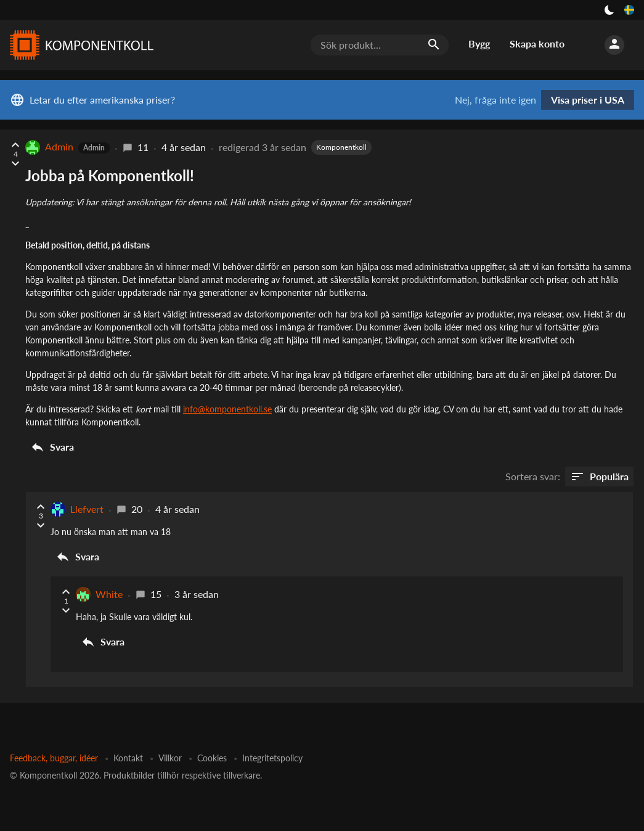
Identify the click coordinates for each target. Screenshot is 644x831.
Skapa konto (537, 43)
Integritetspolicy (272, 758)
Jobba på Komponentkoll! (110, 175)
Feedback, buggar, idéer (54, 758)
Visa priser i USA (588, 100)
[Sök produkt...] (380, 45)
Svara (52, 447)
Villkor (170, 758)
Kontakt (128, 758)
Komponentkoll (341, 147)
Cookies (212, 758)
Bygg (479, 43)
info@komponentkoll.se (227, 409)
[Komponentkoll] (79, 45)
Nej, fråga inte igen (495, 100)
